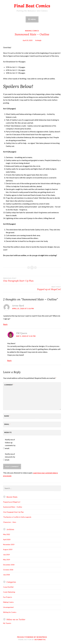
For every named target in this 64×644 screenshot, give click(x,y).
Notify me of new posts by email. (10, 457)
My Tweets (7, 623)
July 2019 (6, 555)
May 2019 (7, 560)
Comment (9, 385)
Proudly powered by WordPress (32, 637)
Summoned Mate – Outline (13, 507)
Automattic (40, 640)
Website (8, 432)
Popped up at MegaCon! (12, 502)
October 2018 (8, 570)
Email (7, 424)
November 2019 (9, 544)
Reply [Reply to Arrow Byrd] (5, 324)
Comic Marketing (9, 592)
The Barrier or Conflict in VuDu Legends (17, 517)
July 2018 (6, 575)
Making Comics (32, 31)
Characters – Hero (10, 522)
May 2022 (7, 534)
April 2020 (7, 539)
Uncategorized (8, 607)
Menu (33, 19)
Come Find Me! (8, 587)
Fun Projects (8, 597)
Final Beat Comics (32, 6)
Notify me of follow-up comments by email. (10, 444)
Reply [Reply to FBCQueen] (9, 360)
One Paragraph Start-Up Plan (32, 280)
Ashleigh (38, 40)
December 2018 (9, 565)
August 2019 (8, 549)
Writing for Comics (10, 612)
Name (7, 416)
